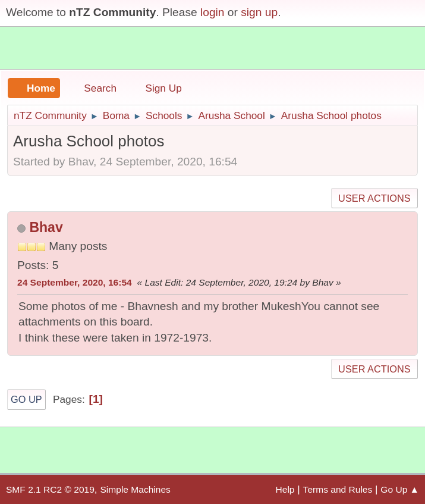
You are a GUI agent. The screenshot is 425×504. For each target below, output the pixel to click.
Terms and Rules (338, 489)
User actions (374, 198)
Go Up (26, 399)
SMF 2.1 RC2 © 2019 (50, 489)
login (212, 12)
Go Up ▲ (400, 489)
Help (285, 489)
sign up (259, 12)
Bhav (46, 227)
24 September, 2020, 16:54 (75, 282)
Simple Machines (135, 489)
